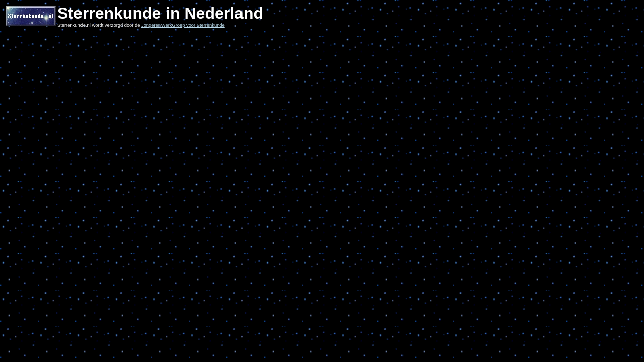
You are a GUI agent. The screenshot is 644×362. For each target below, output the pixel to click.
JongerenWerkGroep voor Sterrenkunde (183, 25)
